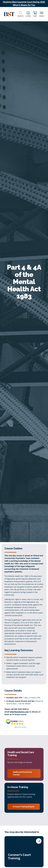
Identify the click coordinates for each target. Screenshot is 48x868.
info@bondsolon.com (19, 712)
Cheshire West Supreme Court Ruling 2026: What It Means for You (24, 3)
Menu (42, 14)
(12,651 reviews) (20, 727)
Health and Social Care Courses (22, 773)
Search (20, 14)
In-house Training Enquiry (24, 807)
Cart (35, 14)
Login (28, 14)
